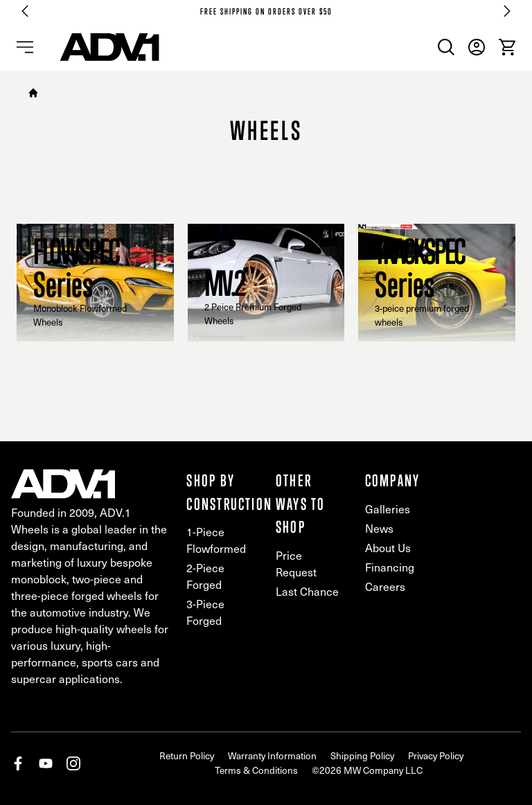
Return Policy (187, 755)
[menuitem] (446, 47)
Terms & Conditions (256, 770)
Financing (390, 567)
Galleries (388, 509)
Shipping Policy (362, 755)
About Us (388, 548)
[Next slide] (507, 11)
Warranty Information (272, 755)
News (379, 528)
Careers (385, 586)
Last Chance (307, 591)
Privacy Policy (436, 755)
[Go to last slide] (25, 11)
